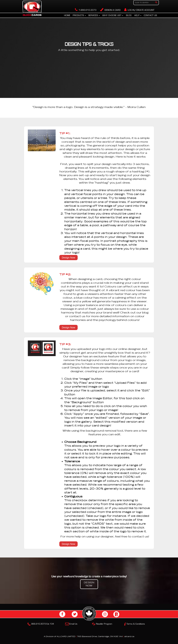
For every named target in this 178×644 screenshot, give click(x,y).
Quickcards (32, 9)
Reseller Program (104, 624)
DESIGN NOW (89, 584)
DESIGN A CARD (110, 10)
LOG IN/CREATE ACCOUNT (139, 10)
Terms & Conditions (136, 624)
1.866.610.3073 (86, 10)
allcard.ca (129, 637)
